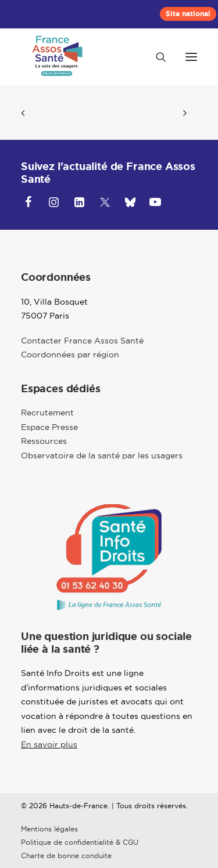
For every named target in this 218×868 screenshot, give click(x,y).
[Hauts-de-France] (56, 57)
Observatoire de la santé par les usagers (102, 455)
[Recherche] (156, 57)
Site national (188, 14)
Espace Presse (49, 427)
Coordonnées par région (70, 355)
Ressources (44, 441)
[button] (191, 57)
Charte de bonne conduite (66, 856)
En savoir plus (49, 744)
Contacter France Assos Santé (82, 341)
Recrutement (47, 413)
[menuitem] (188, 14)
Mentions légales (49, 829)
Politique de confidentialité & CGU (80, 842)
